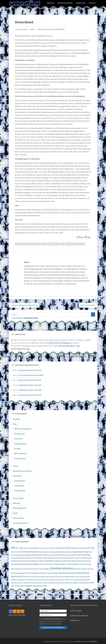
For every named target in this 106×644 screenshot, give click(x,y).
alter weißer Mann (22, 548)
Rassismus (54, 573)
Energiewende (34, 555)
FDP (32, 244)
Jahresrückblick (31, 561)
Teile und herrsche (48, 580)
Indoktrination (16, 561)
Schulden (59, 577)
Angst (42, 548)
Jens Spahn (41, 561)
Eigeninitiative (79, 552)
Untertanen (39, 583)
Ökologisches (19, 434)
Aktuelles (17, 419)
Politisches (41, 29)
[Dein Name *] (53, 611)
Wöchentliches (20, 459)
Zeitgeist (29, 586)
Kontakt (92, 3)
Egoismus (70, 552)
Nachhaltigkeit (45, 569)
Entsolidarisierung (46, 555)
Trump (67, 580)
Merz (30, 569)
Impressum (75, 620)
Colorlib (78, 641)
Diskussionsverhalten (58, 552)
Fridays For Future (31, 558)
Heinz (32, 29)
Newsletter (81, 3)
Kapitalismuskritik (62, 561)
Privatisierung (44, 573)
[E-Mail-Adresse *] (53, 615)
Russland (53, 577)
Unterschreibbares (20, 523)
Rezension (45, 577)
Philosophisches (19, 508)
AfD (13, 548)
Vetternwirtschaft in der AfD (30, 370)
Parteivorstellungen (18, 573)
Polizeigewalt (35, 573)
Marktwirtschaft (85, 564)
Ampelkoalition (34, 548)
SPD (77, 244)
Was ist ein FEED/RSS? (17, 615)
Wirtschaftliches (59, 29)
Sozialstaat (70, 244)
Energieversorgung (22, 555)
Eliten (13, 555)
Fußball (40, 558)
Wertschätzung (16, 586)
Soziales (49, 29)
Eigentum (89, 552)
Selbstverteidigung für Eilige (69, 346)
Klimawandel (16, 564)
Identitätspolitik (86, 558)
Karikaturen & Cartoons (22, 471)
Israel (23, 561)
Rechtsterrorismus (30, 577)
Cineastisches (20, 481)
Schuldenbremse (69, 577)
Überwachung (78, 580)
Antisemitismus (50, 548)
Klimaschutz (87, 561)
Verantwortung (53, 583)
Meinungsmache (17, 569)
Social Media (80, 577)
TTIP (71, 580)
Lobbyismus (63, 564)
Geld (45, 558)
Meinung (16, 503)
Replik (15, 513)
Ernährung (57, 555)
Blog (15, 424)
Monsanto (36, 569)
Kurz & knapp (18, 498)
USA (45, 583)
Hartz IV (78, 558)
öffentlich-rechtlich (80, 569)
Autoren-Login (76, 611)
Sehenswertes (19, 518)
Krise (44, 244)
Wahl (87, 583)
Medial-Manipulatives (23, 429)
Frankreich (15, 558)
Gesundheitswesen (63, 558)
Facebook (74, 555)
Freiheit (21, 558)
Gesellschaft (51, 558)
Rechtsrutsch (17, 576)
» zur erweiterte (25, 318)
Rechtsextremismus (68, 573)
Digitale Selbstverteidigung (59, 343)
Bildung (74, 548)
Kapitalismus (50, 561)
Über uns (50, 3)
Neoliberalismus (53, 244)
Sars (62, 244)
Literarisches (19, 486)
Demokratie (34, 552)
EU (62, 555)
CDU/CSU (19, 244)
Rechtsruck (83, 573)
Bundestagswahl (84, 548)
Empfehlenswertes (65, 3)
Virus (82, 244)
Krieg (56, 564)
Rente (39, 577)
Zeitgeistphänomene (40, 586)
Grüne (38, 244)
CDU (93, 548)
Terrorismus (60, 580)
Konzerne (42, 564)
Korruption (50, 564)
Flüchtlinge (86, 555)
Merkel (25, 569)
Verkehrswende (64, 583)
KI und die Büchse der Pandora (31, 375)
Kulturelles (17, 476)
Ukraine (86, 580)
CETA (20, 552)
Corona (26, 552)
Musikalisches (20, 491)
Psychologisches (21, 444)
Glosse (16, 466)
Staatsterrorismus (35, 580)
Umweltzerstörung (29, 583)
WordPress (94, 641)
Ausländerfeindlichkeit (63, 548)
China (26, 244)
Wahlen (92, 583)
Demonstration (44, 552)
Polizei (27, 573)
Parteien (90, 569)
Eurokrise (67, 555)
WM (23, 586)
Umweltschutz (16, 583)
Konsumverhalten (30, 564)
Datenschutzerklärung (52, 619)
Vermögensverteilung (77, 583)
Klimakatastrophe (75, 561)
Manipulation (73, 564)
